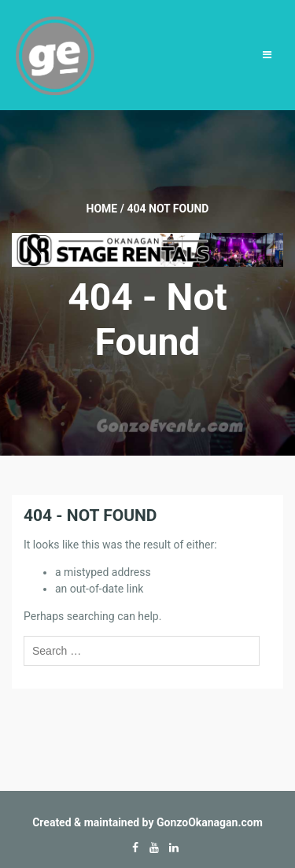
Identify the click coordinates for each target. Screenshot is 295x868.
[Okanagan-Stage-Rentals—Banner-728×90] (147, 249)
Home (102, 209)
